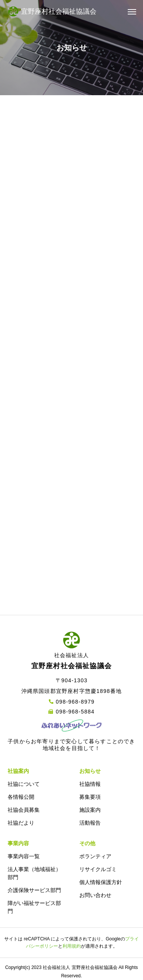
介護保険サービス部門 (34, 890)
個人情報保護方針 (101, 882)
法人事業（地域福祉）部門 (34, 873)
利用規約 (72, 946)
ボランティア (95, 856)
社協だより (21, 823)
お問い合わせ (95, 895)
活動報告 (90, 823)
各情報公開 (21, 797)
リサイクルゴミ (98, 869)
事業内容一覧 (24, 856)
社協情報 (90, 784)
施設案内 (90, 810)
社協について (24, 784)
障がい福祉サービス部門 (34, 907)
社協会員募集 (24, 810)
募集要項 (90, 797)
